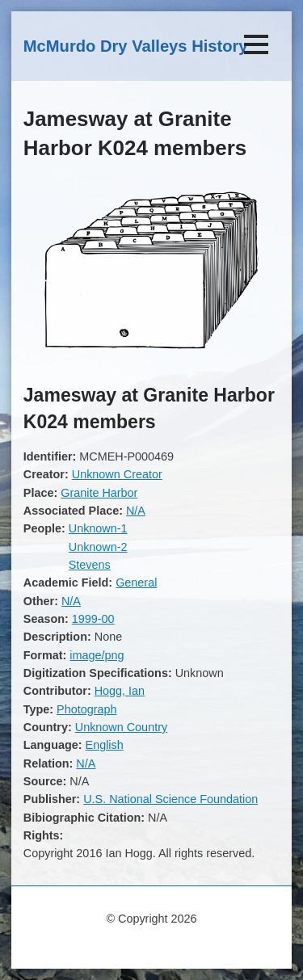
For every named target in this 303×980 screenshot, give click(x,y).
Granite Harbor (99, 493)
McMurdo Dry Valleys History (136, 46)
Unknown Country (121, 727)
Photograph (86, 709)
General (136, 583)
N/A (136, 511)
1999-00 (93, 619)
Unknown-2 (98, 547)
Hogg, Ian (120, 691)
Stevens (90, 565)
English (105, 745)
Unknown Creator (117, 474)
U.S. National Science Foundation (170, 799)
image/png (97, 655)
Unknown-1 (98, 528)
